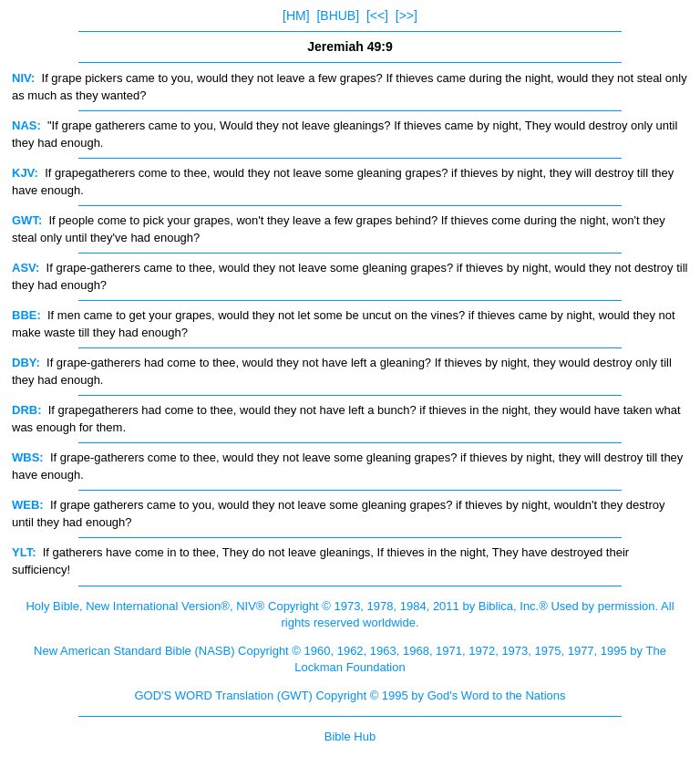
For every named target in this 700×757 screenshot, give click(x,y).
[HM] (296, 16)
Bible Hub (350, 736)
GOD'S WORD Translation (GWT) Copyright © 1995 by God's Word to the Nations (350, 695)
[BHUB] (338, 16)
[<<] (377, 16)
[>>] (407, 16)
